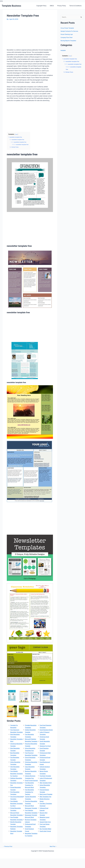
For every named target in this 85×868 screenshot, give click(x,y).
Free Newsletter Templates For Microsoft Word (30, 794)
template (63, 51)
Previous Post (8, 856)
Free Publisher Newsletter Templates (29, 822)
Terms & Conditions (76, 6)
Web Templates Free (46, 810)
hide (16, 134)
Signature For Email (46, 755)
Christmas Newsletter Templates (28, 769)
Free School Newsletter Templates (14, 803)
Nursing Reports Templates (69, 41)
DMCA (54, 6)
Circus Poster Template (68, 28)
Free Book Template (46, 785)
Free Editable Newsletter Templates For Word (17, 810)
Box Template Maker (46, 843)
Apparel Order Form (46, 836)
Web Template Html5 (46, 794)
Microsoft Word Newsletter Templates (15, 822)
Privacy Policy (63, 6)
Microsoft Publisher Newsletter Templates (31, 741)
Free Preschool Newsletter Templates (30, 757)
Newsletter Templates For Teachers (44, 728)
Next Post (53, 856)
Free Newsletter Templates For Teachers (30, 801)
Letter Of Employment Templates (44, 790)
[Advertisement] (21, 35)
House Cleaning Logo (67, 34)
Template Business (11, 6)
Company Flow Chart (67, 38)
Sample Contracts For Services (70, 31)
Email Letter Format (46, 845)
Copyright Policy (44, 6)
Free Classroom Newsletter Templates (15, 732)
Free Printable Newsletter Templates (15, 829)
